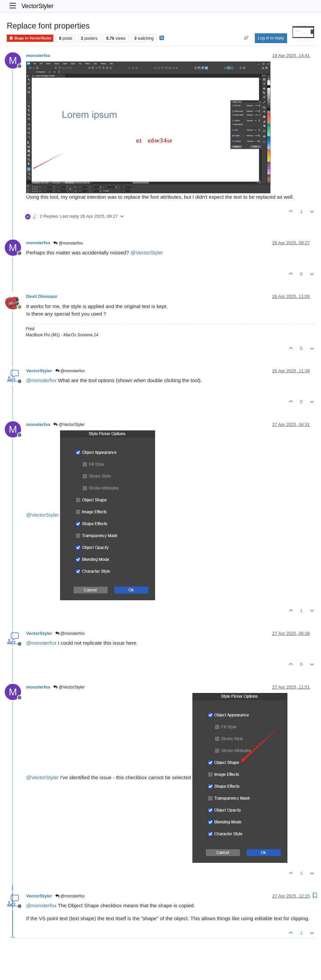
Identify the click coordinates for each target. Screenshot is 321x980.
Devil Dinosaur (42, 296)
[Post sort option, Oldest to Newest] (246, 38)
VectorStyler (37, 6)
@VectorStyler (69, 425)
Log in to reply (271, 38)
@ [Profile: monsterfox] (41, 380)
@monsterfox (68, 243)
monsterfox (38, 56)
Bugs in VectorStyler (30, 38)
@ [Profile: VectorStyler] (147, 253)
